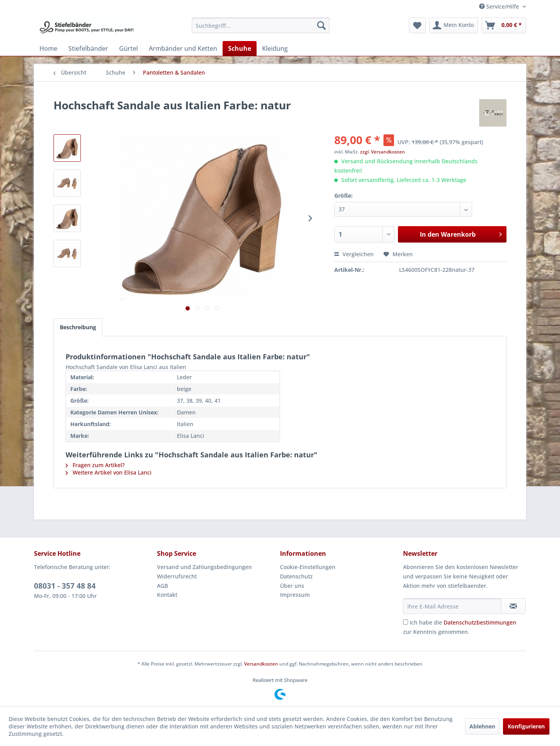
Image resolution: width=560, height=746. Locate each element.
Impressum (295, 595)
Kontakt (167, 595)
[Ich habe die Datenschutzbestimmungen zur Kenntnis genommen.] (406, 622)
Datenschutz (296, 576)
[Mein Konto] (454, 25)
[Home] (48, 48)
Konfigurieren (526, 726)
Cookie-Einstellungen (308, 567)
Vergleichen (354, 254)
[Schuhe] (240, 48)
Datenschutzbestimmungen (480, 622)
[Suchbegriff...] (261, 25)
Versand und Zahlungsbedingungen (204, 567)
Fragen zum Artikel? (95, 465)
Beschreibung (78, 327)
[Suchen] (321, 25)
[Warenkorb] (504, 25)
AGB (162, 586)
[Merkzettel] (417, 25)
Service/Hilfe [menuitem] (500, 6)
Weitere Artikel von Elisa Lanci (109, 472)
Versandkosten (261, 664)
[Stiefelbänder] (88, 48)
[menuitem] (261, 25)
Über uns (292, 586)
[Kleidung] (275, 48)
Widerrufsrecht (177, 576)
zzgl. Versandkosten (383, 152)
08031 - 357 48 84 (65, 586)
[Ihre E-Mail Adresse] (452, 606)
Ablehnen (482, 726)
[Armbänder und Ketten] (183, 48)
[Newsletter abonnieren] (513, 606)
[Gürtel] (128, 48)
